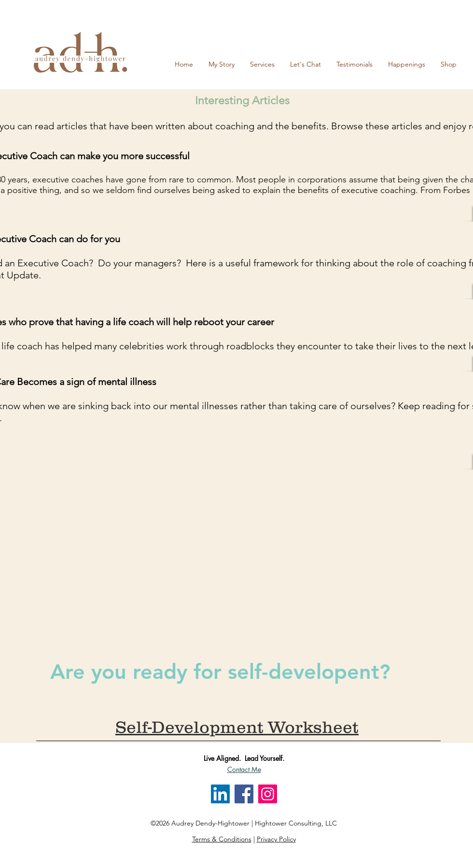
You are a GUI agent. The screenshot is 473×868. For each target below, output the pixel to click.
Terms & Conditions (222, 839)
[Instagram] (268, 794)
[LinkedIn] (220, 794)
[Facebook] (244, 794)
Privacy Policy (276, 839)
